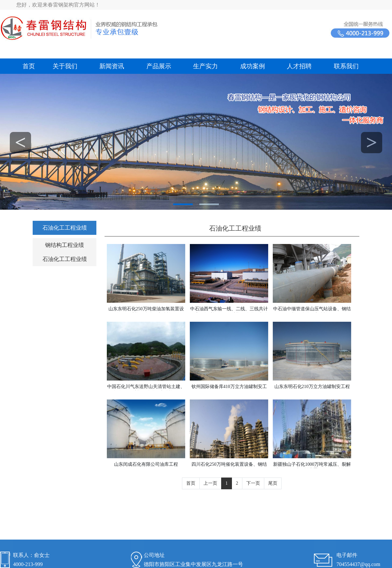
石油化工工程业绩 (65, 228)
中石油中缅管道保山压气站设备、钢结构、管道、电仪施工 (312, 312)
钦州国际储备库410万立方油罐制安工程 (229, 389)
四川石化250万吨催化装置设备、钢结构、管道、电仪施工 (229, 467)
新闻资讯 (112, 66)
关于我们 (65, 66)
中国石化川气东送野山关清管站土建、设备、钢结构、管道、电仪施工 (146, 389)
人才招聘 (299, 66)
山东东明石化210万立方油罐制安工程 (312, 387)
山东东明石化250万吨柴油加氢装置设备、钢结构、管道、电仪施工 (146, 312)
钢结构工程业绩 (65, 245)
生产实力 (205, 66)
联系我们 (346, 66)
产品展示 (159, 66)
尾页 (273, 483)
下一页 (253, 483)
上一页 (210, 483)
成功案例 (253, 66)
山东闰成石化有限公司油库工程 (146, 464)
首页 (29, 66)
